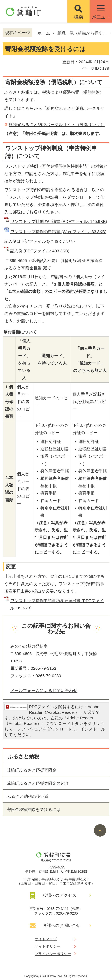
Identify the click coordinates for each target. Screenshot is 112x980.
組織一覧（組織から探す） (82, 33)
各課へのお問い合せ (62, 925)
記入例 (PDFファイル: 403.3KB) (40, 251)
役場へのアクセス (60, 895)
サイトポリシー (48, 946)
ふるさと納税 (23, 756)
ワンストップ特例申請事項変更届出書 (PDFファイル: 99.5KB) (57, 604)
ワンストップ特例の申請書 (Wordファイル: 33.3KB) (58, 232)
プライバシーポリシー (53, 954)
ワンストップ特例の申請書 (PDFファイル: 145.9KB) (59, 222)
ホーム (44, 33)
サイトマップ (46, 939)
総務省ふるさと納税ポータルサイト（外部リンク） (57, 125)
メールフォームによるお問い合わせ (44, 691)
